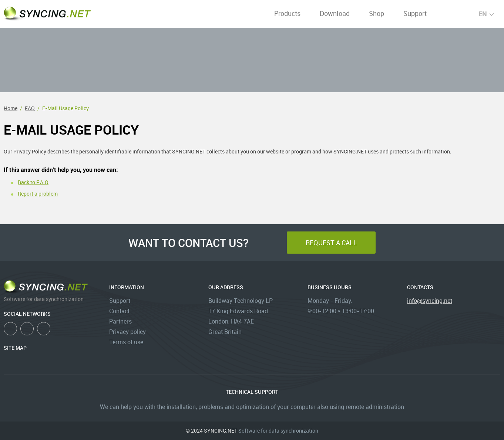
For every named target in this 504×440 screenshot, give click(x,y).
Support (415, 13)
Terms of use (126, 342)
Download (335, 13)
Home (11, 108)
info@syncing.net (430, 301)
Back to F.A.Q (33, 182)
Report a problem (38, 194)
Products (287, 13)
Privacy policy (127, 332)
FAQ (30, 108)
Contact (119, 311)
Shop (377, 13)
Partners (120, 321)
